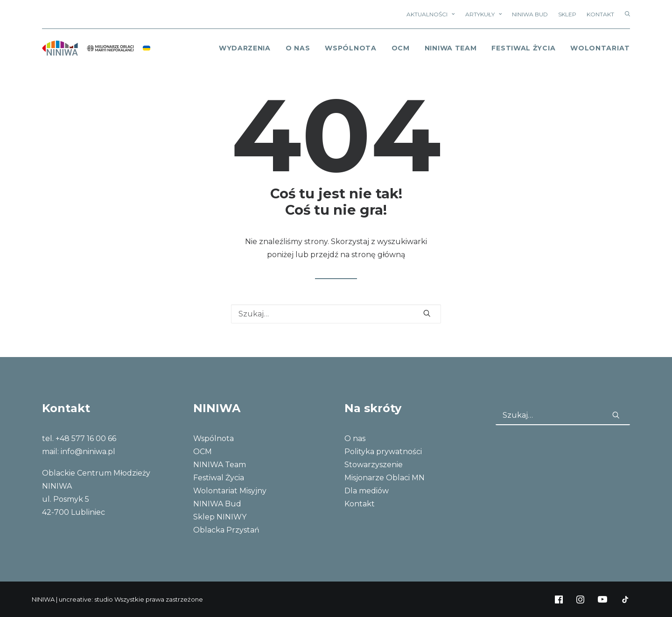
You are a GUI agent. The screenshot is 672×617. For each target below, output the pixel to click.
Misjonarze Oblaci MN (385, 478)
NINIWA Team (451, 48)
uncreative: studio (86, 599)
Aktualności (430, 14)
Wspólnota (350, 48)
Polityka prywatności (383, 452)
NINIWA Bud (530, 14)
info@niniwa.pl (88, 452)
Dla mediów (367, 491)
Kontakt (600, 14)
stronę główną (378, 255)
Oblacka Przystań (226, 530)
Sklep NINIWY (220, 517)
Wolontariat (600, 48)
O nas (355, 438)
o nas (298, 48)
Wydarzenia (245, 48)
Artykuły (483, 14)
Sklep (567, 14)
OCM (401, 48)
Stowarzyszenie (374, 465)
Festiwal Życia (523, 48)
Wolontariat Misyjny (230, 491)
